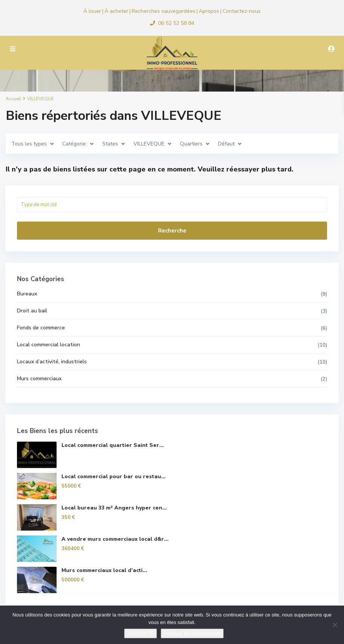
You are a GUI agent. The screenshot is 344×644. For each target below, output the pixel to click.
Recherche (172, 231)
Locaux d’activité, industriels (52, 362)
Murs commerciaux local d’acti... (105, 570)
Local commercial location (49, 345)
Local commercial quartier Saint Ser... (113, 445)
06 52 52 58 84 (176, 23)
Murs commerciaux (40, 379)
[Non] (335, 625)
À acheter (116, 11)
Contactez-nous (242, 11)
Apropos (209, 11)
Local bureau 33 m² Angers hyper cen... (114, 508)
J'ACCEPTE (140, 633)
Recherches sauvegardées (164, 11)
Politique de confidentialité (192, 633)
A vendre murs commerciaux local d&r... (115, 539)
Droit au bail (32, 311)
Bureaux (27, 294)
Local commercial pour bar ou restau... (114, 476)
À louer (92, 11)
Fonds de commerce (41, 328)
